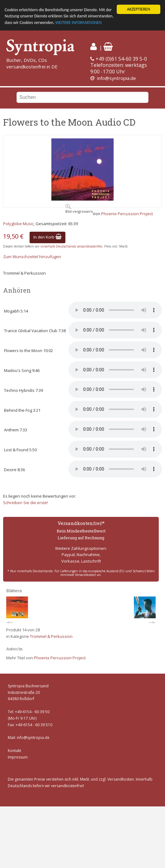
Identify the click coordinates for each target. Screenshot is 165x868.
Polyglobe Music (18, 224)
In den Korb (47, 237)
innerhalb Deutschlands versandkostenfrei (71, 246)
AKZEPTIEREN (139, 9)
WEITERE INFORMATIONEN (79, 23)
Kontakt (14, 751)
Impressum (18, 757)
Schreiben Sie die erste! (26, 503)
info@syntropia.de (117, 78)
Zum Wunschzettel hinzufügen (32, 257)
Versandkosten (121, 779)
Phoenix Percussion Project (127, 214)
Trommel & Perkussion (51, 636)
